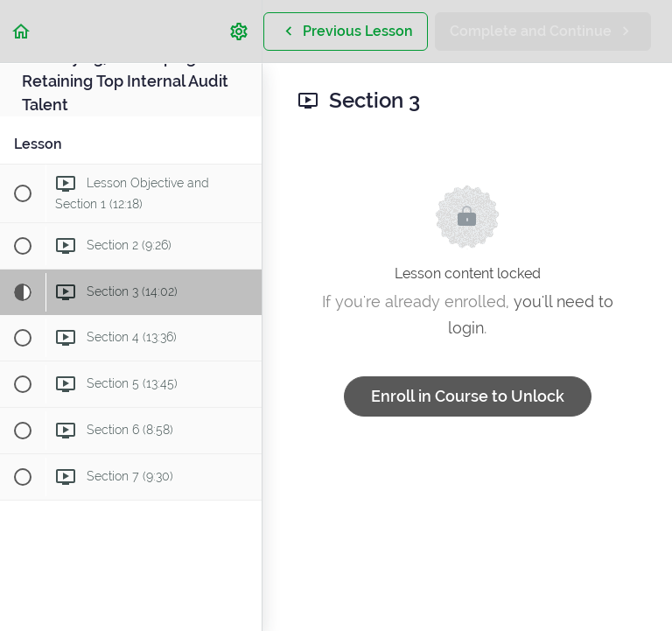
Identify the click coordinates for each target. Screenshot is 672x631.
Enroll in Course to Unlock (468, 396)
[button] (22, 31)
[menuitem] (240, 31)
